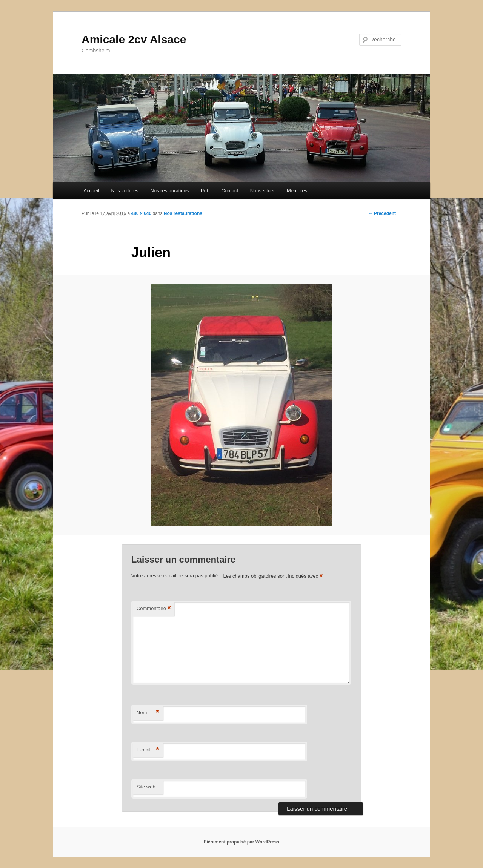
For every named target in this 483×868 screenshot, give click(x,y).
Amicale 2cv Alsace (134, 39)
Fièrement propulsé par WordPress (241, 842)
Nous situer (263, 191)
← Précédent (382, 213)
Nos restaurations (169, 191)
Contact (230, 191)
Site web (146, 787)
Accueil (91, 191)
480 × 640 (141, 213)
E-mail (148, 750)
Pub (205, 191)
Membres (297, 191)
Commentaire (154, 609)
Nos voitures (125, 191)
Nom (148, 713)
